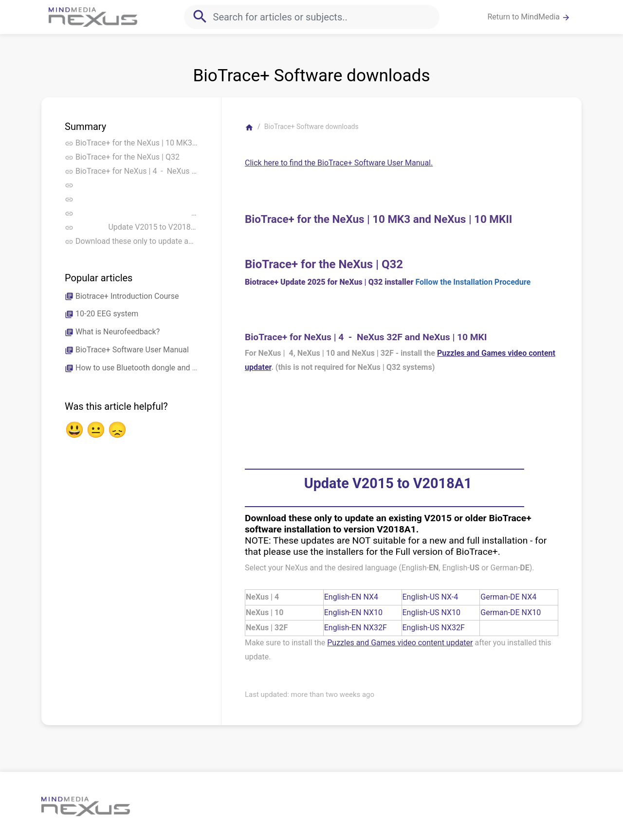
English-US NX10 (432, 612)
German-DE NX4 (508, 597)
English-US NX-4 (431, 597)
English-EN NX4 (351, 597)
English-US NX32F (434, 628)
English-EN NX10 (353, 612)
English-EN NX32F (356, 628)
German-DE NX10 (511, 612)
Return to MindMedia (529, 17)
